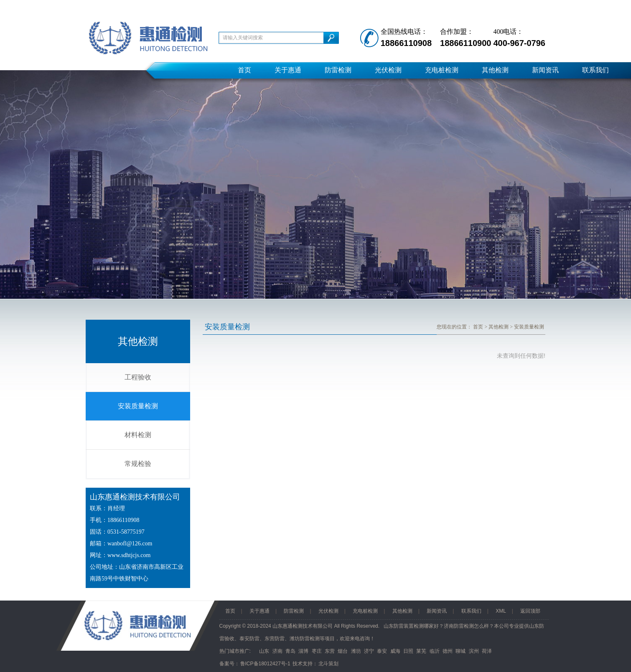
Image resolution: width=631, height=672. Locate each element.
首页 (244, 70)
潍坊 (356, 651)
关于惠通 (288, 70)
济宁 (369, 651)
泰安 (382, 651)
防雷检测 (338, 70)
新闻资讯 (545, 70)
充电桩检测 (442, 70)
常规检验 (138, 464)
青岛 (290, 651)
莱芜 (421, 651)
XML (501, 611)
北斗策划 (328, 664)
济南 (277, 651)
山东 (264, 651)
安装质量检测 (138, 406)
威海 (395, 651)
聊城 (461, 651)
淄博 (303, 651)
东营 (330, 651)
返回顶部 (530, 611)
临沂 (435, 651)
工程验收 (138, 377)
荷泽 (487, 651)
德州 (448, 651)
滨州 (474, 651)
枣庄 (317, 651)
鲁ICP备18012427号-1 (265, 664)
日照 (408, 651)
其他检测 (495, 70)
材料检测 (138, 435)
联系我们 (595, 70)
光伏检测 (388, 70)
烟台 (343, 651)
